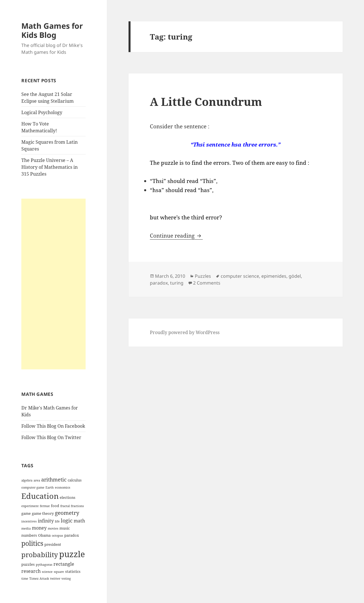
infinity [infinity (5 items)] (46, 521)
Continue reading (176, 236)
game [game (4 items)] (26, 513)
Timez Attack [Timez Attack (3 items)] (39, 579)
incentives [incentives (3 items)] (29, 521)
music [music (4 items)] (65, 528)
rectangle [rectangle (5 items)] (64, 564)
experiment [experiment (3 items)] (30, 506)
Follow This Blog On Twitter (51, 437)
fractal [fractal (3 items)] (65, 506)
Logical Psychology (42, 112)
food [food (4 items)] (55, 506)
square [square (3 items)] (59, 572)
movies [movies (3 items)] (53, 528)
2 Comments (207, 283)
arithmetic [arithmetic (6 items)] (54, 479)
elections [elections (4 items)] (68, 497)
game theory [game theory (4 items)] (43, 513)
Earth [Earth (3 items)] (50, 487)
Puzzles (203, 276)
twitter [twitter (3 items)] (55, 579)
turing (177, 283)
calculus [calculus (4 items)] (75, 480)
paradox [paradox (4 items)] (72, 535)
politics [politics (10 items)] (32, 543)
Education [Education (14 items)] (40, 496)
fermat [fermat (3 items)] (45, 506)
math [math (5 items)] (79, 521)
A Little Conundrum (206, 101)
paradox (159, 283)
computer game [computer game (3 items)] (33, 487)
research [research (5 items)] (31, 571)
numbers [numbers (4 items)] (29, 535)
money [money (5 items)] (39, 528)
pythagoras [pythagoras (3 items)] (44, 565)
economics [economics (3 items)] (63, 487)
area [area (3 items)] (37, 480)
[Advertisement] (53, 284)
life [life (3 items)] (57, 521)
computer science (240, 276)
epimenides (274, 276)
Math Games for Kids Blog (52, 30)
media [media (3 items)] (26, 528)
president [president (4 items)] (53, 544)
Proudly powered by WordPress (185, 332)
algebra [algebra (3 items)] (27, 480)
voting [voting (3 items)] (66, 579)
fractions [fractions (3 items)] (77, 506)
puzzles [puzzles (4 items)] (28, 564)
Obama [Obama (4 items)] (44, 535)
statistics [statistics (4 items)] (73, 571)
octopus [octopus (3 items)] (57, 536)
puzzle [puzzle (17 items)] (72, 554)
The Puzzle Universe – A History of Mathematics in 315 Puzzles (49, 167)
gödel (295, 276)
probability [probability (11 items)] (40, 554)
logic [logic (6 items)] (67, 520)
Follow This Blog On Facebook (53, 426)
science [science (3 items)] (47, 572)
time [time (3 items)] (25, 579)
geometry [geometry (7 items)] (67, 513)
